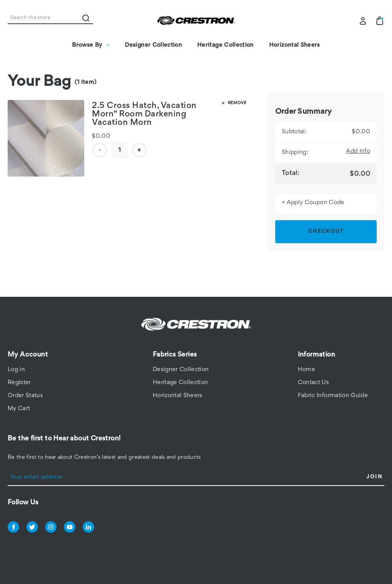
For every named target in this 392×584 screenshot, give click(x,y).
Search (86, 18)
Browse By (91, 45)
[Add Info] (358, 151)
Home (306, 370)
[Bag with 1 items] (380, 21)
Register (19, 383)
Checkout (326, 232)
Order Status (25, 396)
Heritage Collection (225, 45)
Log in (16, 370)
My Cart (19, 409)
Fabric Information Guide (333, 396)
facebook (13, 527)
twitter (32, 527)
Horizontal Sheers (295, 45)
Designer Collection (153, 45)
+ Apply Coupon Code (313, 203)
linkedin (88, 527)
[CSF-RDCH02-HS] (120, 150)
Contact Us (314, 383)
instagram (51, 527)
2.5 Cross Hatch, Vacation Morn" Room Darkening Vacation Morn (144, 115)
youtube (70, 527)
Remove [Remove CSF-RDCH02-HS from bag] (234, 103)
